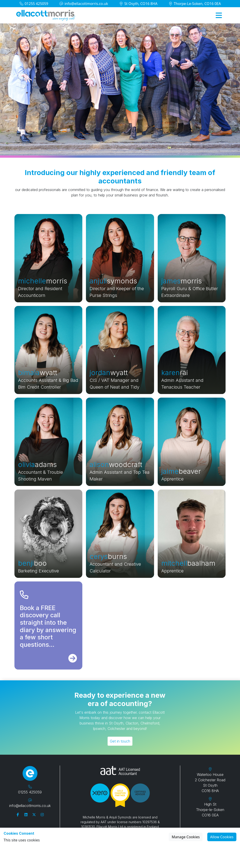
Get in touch (120, 741)
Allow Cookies (222, 837)
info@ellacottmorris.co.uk (84, 4)
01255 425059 (34, 4)
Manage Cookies (186, 837)
